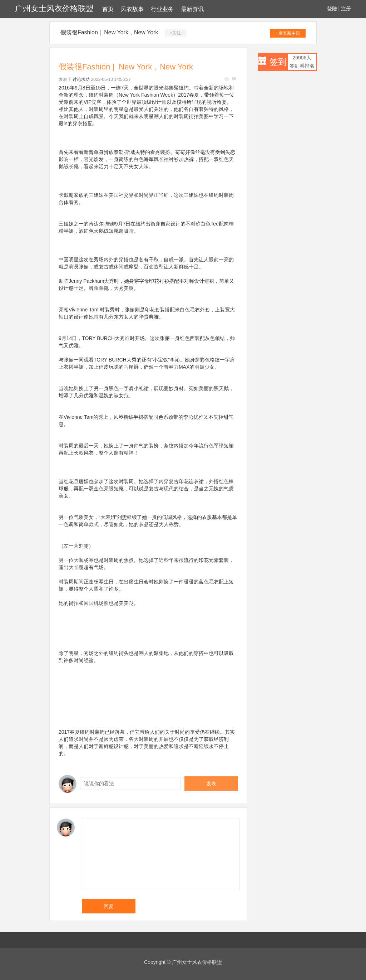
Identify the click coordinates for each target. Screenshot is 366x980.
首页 (108, 9)
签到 (278, 62)
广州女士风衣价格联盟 (54, 8)
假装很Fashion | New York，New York (109, 32)
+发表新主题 (288, 33)
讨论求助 (81, 79)
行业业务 (162, 9)
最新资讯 (192, 9)
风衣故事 (132, 9)
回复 (109, 906)
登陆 (332, 9)
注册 (346, 9)
